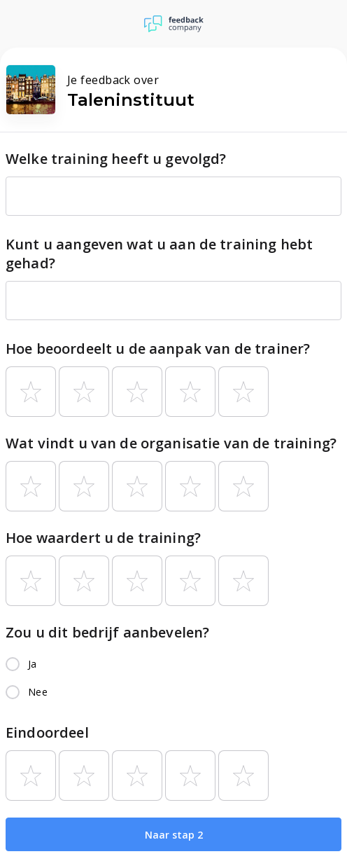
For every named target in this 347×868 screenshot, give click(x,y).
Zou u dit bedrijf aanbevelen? (107, 632)
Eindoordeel (47, 732)
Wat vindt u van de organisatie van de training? (171, 443)
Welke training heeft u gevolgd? (116, 159)
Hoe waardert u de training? (103, 538)
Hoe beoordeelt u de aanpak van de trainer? (158, 349)
